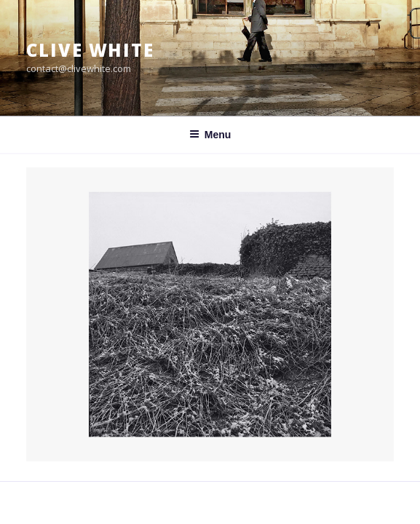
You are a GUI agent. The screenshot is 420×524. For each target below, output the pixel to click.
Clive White (90, 50)
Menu (210, 135)
